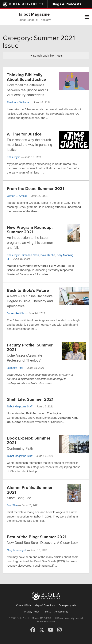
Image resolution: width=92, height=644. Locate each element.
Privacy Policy (32, 612)
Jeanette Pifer (15, 368)
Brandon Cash (30, 255)
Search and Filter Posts (46, 56)
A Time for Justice (24, 134)
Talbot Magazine (34, 14)
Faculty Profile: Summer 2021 (30, 347)
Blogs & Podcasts (66, 4)
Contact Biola (23, 605)
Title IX (47, 612)
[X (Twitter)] (42, 630)
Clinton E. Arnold (17, 196)
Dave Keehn (48, 255)
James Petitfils (15, 313)
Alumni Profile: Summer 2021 (30, 490)
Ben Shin (12, 505)
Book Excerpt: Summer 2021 (29, 440)
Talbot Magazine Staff (20, 406)
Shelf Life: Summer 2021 (30, 399)
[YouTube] (51, 630)
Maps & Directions (45, 605)
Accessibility (61, 612)
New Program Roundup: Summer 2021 (30, 230)
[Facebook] (33, 630)
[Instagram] (59, 630)
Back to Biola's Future (28, 290)
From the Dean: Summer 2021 (35, 189)
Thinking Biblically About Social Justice (26, 77)
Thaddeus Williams (18, 102)
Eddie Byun (14, 157)
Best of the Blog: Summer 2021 (37, 537)
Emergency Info (67, 605)
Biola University (27, 4)
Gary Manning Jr (17, 550)
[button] (87, 17)
